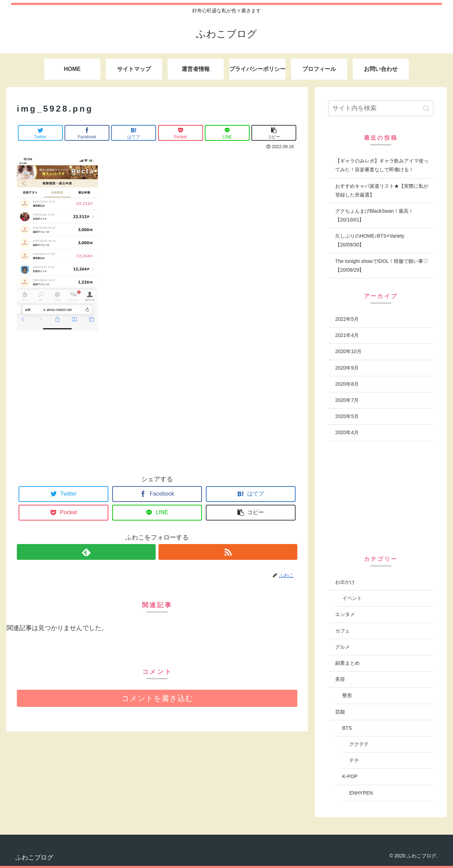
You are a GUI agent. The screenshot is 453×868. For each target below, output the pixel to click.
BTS (347, 728)
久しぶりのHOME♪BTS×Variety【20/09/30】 (370, 240)
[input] (381, 108)
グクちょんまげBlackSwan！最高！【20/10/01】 (374, 215)
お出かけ (345, 582)
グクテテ (359, 744)
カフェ (343, 631)
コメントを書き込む (157, 698)
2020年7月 (347, 400)
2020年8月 (347, 384)
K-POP (350, 776)
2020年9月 (347, 368)
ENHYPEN (361, 793)
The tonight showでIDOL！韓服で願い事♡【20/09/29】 (382, 266)
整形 (347, 695)
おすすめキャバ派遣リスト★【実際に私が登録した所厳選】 (382, 190)
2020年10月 (348, 351)
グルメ (343, 647)
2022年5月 (347, 319)
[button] (426, 108)
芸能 (340, 712)
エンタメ (345, 614)
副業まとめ (347, 663)
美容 (340, 679)
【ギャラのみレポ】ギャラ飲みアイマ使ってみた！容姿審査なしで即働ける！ (382, 165)
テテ (354, 760)
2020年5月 (347, 416)
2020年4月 (347, 432)
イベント (352, 598)
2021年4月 (347, 335)
